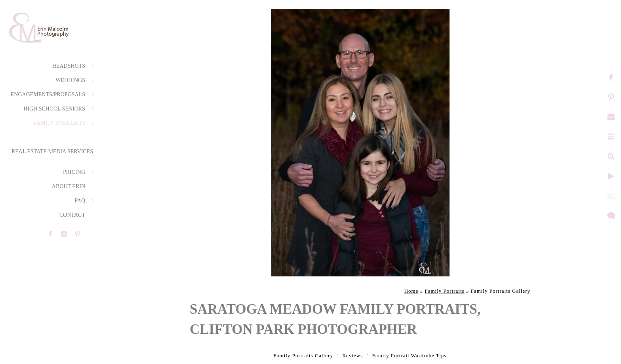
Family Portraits (59, 123)
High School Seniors (54, 109)
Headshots (69, 66)
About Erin (69, 186)
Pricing (74, 172)
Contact (72, 215)
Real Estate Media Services (52, 152)
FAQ (80, 201)
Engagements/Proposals (48, 94)
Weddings (70, 80)
